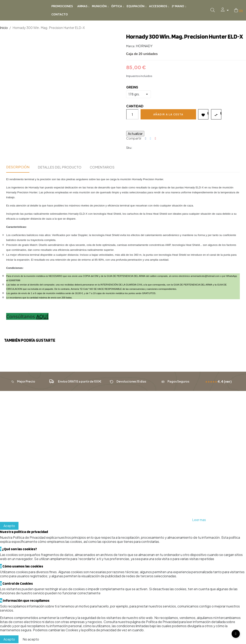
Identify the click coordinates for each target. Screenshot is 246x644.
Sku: (129, 148)
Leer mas (199, 521)
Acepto (9, 527)
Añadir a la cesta (168, 114)
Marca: (131, 46)
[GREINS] (139, 94)
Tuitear (150, 138)
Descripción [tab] (18, 167)
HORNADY (144, 46)
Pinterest (155, 138)
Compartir (146, 138)
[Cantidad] (132, 114)
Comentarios (102, 167)
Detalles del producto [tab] (60, 167)
